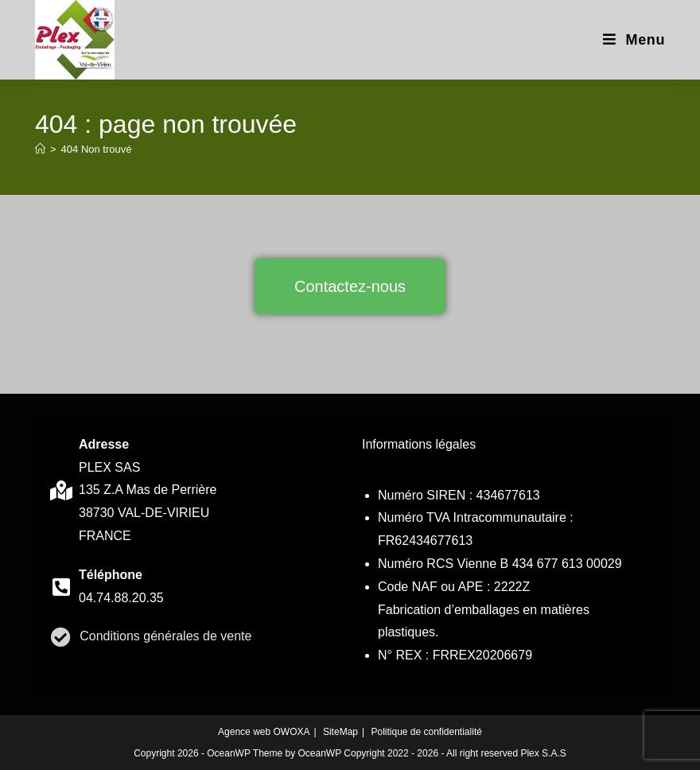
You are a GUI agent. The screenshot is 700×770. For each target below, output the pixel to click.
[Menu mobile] (634, 40)
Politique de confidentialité (426, 732)
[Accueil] (40, 149)
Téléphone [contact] (111, 575)
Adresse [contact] (104, 444)
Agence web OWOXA (264, 732)
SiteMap (340, 732)
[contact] (61, 490)
